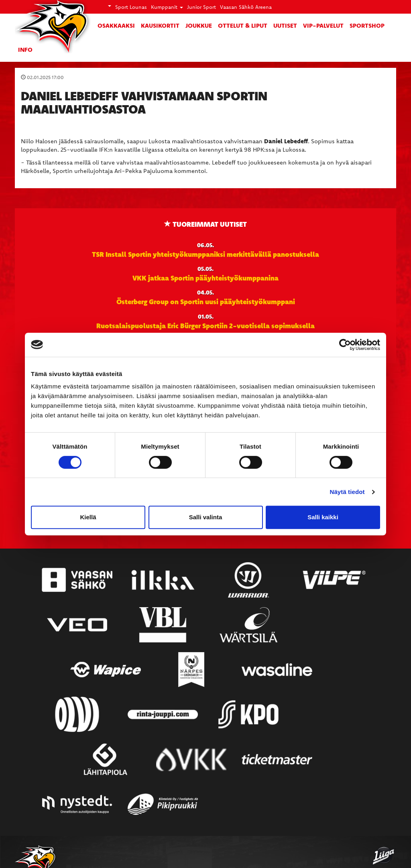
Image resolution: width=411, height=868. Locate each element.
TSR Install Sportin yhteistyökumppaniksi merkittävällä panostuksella (205, 254)
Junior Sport (201, 7)
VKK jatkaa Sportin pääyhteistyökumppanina (205, 278)
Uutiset (285, 25)
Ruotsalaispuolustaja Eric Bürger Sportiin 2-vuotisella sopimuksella (205, 325)
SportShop (367, 25)
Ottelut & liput (243, 25)
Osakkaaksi (116, 25)
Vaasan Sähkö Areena (246, 7)
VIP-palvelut (323, 25)
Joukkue (199, 25)
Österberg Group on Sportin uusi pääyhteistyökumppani (206, 301)
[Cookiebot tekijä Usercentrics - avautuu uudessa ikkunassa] (345, 345)
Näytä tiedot (347, 492)
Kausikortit (160, 25)
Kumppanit (167, 7)
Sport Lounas (131, 7)
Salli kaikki (323, 517)
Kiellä (88, 517)
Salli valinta (206, 517)
